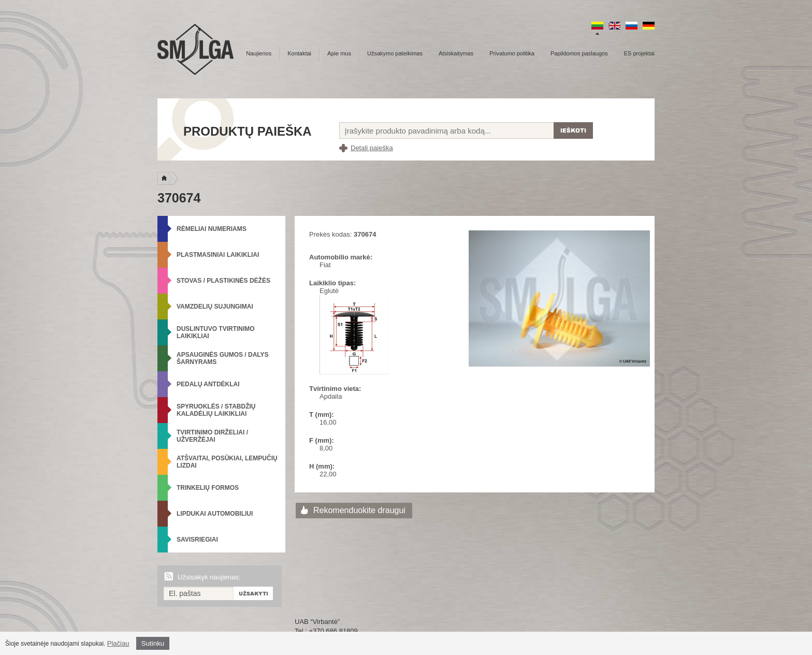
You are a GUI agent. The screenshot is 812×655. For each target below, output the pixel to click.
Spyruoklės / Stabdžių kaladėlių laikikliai (216, 410)
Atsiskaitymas (456, 53)
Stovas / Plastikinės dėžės (223, 281)
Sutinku (153, 643)
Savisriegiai (197, 540)
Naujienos (259, 53)
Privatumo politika (512, 53)
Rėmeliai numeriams (212, 229)
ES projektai (639, 53)
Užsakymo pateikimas (395, 53)
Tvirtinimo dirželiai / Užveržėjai (212, 436)
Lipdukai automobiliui (215, 514)
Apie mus (339, 53)
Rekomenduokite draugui (359, 510)
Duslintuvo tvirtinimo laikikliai (216, 332)
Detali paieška (372, 148)
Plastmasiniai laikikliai (218, 255)
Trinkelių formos (208, 488)
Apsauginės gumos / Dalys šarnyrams (223, 358)
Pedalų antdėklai (208, 384)
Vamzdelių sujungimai (215, 307)
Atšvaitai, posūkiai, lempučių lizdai (227, 462)
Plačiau (118, 643)
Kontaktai (299, 53)
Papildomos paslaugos (579, 53)
